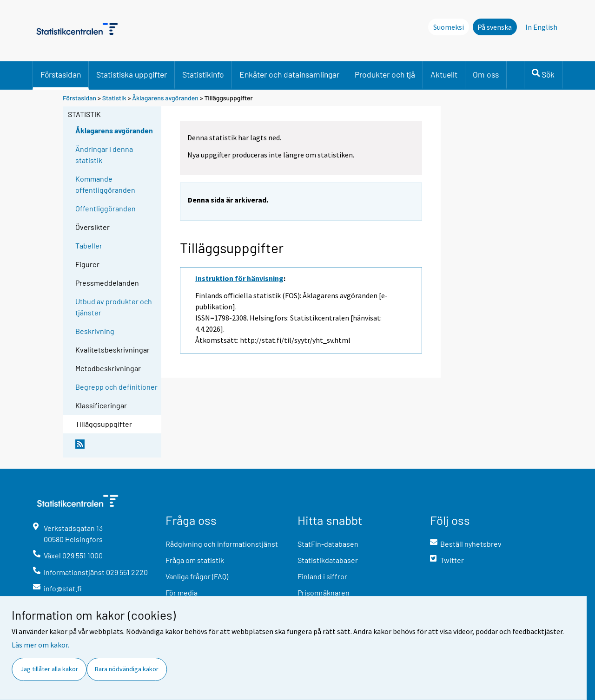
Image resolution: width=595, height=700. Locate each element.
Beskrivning (95, 331)
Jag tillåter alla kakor (49, 669)
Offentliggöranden (106, 208)
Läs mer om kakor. (40, 645)
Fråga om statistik (195, 560)
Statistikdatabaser (328, 560)
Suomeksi (449, 27)
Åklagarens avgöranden (165, 98)
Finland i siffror (322, 576)
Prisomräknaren (324, 592)
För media (182, 592)
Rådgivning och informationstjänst (222, 544)
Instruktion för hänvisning (239, 278)
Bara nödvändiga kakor (127, 669)
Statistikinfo (203, 74)
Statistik (114, 98)
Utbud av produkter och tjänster (114, 307)
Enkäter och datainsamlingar (289, 74)
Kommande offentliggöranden (105, 184)
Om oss (486, 74)
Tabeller (89, 245)
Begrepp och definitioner (116, 387)
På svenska (495, 27)
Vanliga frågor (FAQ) (197, 576)
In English (541, 27)
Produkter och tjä (385, 74)
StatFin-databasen (328, 544)
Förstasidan (61, 74)
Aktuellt (444, 74)
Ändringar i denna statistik (104, 154)
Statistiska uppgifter (132, 74)
